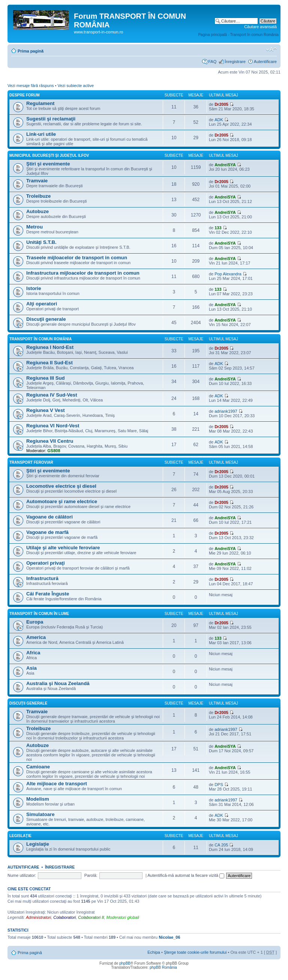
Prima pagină (31, 51)
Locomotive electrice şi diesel (61, 486)
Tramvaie (37, 181)
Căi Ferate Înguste (48, 594)
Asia (31, 668)
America (36, 637)
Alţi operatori (42, 304)
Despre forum (25, 95)
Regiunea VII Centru (50, 441)
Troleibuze (38, 196)
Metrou (34, 227)
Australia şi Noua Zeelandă (58, 683)
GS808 (54, 451)
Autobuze (37, 211)
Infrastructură (42, 578)
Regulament (40, 103)
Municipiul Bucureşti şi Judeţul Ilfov (49, 156)
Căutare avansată (260, 27)
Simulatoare (40, 814)
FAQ (212, 62)
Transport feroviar (31, 462)
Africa (33, 653)
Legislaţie (20, 836)
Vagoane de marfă (47, 532)
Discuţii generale (46, 319)
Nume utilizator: (22, 875)
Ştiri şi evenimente (48, 164)
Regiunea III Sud (46, 378)
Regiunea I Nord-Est (50, 347)
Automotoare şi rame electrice (62, 501)
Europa (35, 622)
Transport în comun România (40, 339)
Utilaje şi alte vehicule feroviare (63, 548)
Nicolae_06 (169, 937)
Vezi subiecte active (76, 86)
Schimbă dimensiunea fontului (271, 50)
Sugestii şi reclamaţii (51, 119)
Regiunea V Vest (46, 410)
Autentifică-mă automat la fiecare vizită (186, 875)
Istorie (34, 288)
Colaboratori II (91, 917)
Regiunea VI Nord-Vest (53, 426)
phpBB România (163, 967)
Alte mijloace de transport (57, 784)
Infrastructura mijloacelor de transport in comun (83, 273)
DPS (219, 785)
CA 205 (221, 845)
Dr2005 (221, 104)
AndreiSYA (225, 165)
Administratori (38, 917)
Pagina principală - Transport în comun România (238, 35)
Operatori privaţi (46, 563)
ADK (219, 120)
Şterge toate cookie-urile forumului (195, 952)
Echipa (154, 952)
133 (218, 228)
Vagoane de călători (49, 517)
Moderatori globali (123, 917)
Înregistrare (235, 62)
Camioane (38, 767)
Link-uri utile (41, 134)
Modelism (38, 799)
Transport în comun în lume (39, 614)
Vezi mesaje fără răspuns (31, 86)
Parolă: (91, 875)
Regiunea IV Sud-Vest (52, 395)
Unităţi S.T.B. (41, 242)
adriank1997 (226, 411)
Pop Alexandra (228, 274)
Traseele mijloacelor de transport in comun (77, 258)
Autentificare (265, 62)
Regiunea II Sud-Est (49, 363)
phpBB (125, 963)
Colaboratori (64, 917)
